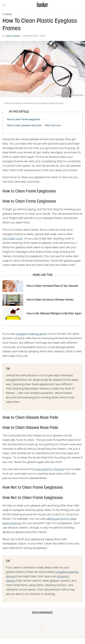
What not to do (53, 126)
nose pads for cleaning (49, 469)
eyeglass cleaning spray (31, 334)
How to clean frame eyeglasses (24, 120)
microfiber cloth (13, 239)
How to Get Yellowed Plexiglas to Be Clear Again (54, 314)
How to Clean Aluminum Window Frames (50, 300)
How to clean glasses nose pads (24, 126)
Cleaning (7, 15)
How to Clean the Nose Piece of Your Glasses (52, 286)
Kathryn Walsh (13, 36)
